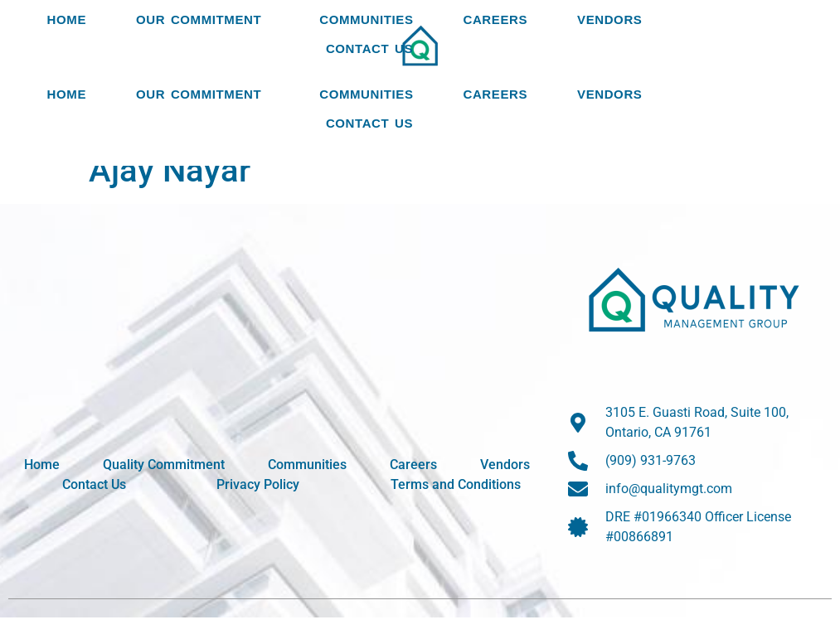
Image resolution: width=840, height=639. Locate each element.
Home (67, 65)
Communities (366, 65)
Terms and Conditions (456, 506)
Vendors (609, 65)
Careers (496, 65)
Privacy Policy (258, 506)
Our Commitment (203, 65)
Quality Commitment (164, 486)
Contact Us (369, 118)
